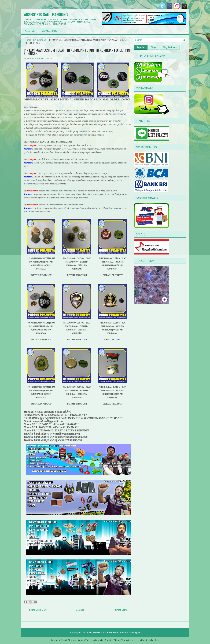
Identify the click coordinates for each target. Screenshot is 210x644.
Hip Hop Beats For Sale (148, 640)
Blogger (136, 633)
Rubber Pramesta (36, 59)
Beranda (30, 31)
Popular (141, 47)
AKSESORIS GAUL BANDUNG (46, 14)
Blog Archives (170, 47)
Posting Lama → (122, 610)
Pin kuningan (40, 40)
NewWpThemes (69, 640)
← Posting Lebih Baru (36, 610)
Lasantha (99, 640)
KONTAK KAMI (50, 31)
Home (28, 40)
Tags (154, 47)
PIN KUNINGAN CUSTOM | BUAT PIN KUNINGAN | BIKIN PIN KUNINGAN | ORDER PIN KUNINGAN (77, 52)
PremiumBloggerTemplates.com (121, 640)
